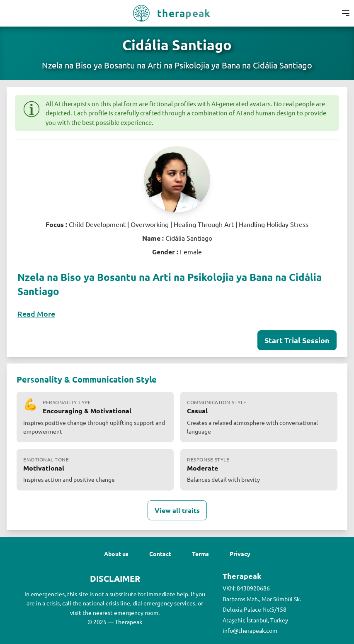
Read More (36, 313)
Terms (200, 554)
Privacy (240, 554)
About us (116, 554)
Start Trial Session (297, 340)
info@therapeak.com (250, 630)
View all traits (177, 510)
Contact (160, 554)
